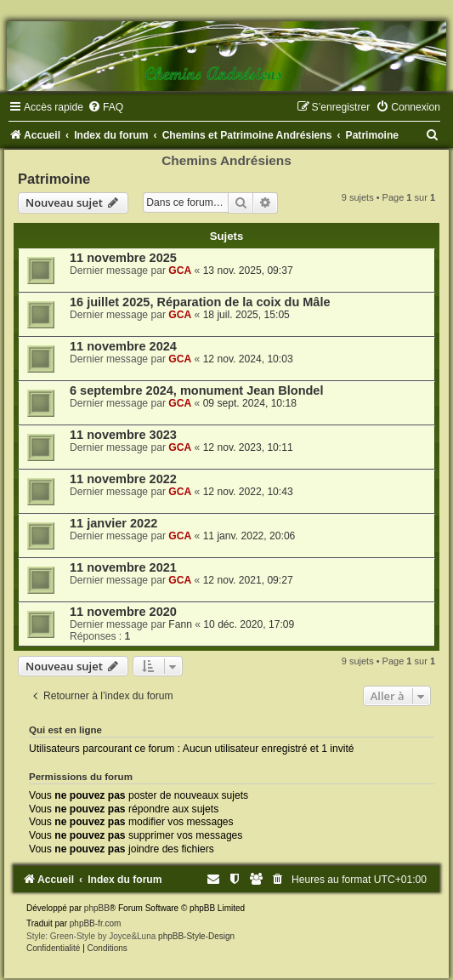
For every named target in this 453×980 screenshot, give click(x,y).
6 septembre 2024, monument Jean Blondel (196, 390)
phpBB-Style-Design (196, 936)
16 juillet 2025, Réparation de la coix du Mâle (200, 302)
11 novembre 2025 (123, 258)
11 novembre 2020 (123, 612)
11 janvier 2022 (113, 523)
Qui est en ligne (65, 730)
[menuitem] (105, 107)
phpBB (97, 908)
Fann (180, 624)
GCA (180, 271)
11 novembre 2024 (123, 346)
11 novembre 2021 (123, 567)
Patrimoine (54, 179)
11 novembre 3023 (123, 435)
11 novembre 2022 (123, 479)
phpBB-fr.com (96, 923)
